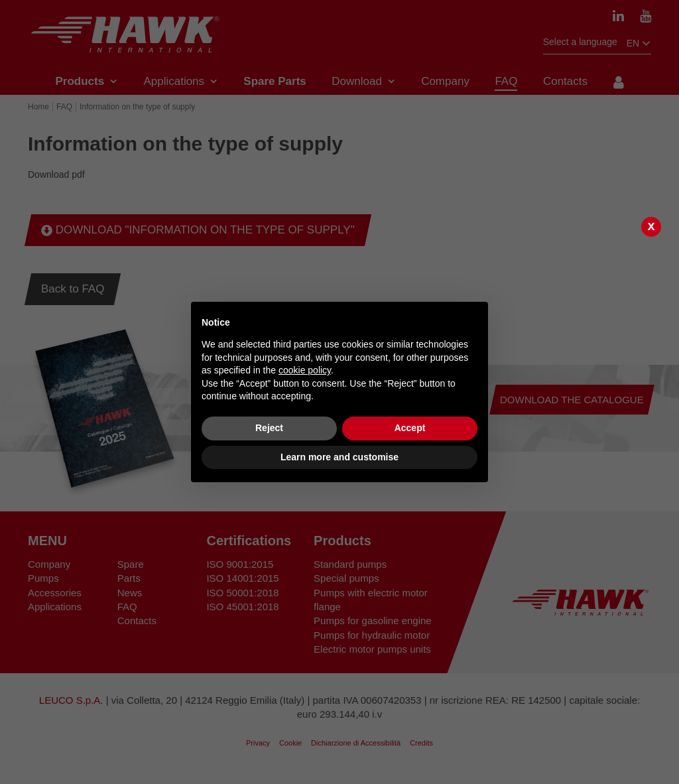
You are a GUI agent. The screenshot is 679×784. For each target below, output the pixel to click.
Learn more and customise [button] (339, 457)
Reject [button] (269, 428)
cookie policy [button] (305, 370)
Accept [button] (410, 428)
